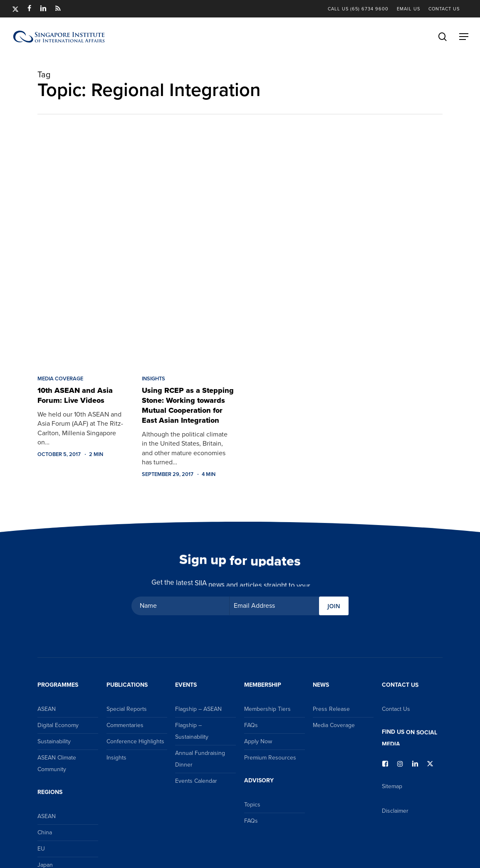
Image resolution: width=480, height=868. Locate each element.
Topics (252, 805)
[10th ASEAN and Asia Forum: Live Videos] (83, 250)
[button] (464, 37)
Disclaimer (395, 811)
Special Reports (127, 709)
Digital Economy (58, 725)
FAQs (251, 725)
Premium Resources (270, 758)
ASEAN (47, 709)
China (45, 832)
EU (41, 849)
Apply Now (258, 741)
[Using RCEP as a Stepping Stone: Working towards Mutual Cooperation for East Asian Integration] (188, 250)
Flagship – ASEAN (198, 709)
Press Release (331, 709)
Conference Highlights (135, 741)
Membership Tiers (267, 709)
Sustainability (54, 741)
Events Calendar (196, 781)
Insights (153, 379)
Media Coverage (60, 379)
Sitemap (392, 786)
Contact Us (396, 709)
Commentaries (125, 725)
